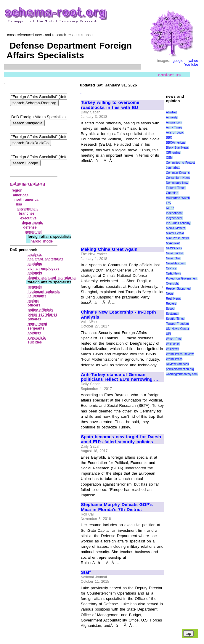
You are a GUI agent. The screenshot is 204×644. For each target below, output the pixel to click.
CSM (169, 158)
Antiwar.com (174, 122)
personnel (33, 232)
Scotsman (173, 314)
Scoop (170, 309)
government (28, 209)
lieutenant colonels (44, 292)
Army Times (174, 127)
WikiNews (173, 349)
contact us (170, 74)
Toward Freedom (178, 324)
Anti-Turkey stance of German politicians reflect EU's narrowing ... (119, 377)
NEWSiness (174, 248)
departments (32, 223)
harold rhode (42, 241)
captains (35, 264)
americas (21, 195)
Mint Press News (178, 238)
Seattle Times (175, 319)
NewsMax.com (176, 263)
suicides (35, 342)
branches (27, 213)
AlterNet (171, 112)
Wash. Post (174, 339)
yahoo (193, 61)
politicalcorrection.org (180, 369)
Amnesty (172, 117)
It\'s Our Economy (178, 223)
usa (19, 204)
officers (34, 305)
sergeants (36, 328)
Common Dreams (178, 173)
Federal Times (176, 188)
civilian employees (44, 269)
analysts (35, 255)
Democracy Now (177, 183)
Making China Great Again (109, 249)
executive (29, 218)
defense (30, 227)
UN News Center (178, 329)
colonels (35, 273)
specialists (37, 338)
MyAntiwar (173, 243)
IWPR (170, 208)
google (178, 61)
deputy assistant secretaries (52, 278)
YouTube (191, 65)
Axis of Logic (175, 133)
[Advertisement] (122, 202)
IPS (168, 203)
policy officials (40, 310)
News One (173, 258)
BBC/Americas (176, 143)
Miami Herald (175, 233)
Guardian (172, 193)
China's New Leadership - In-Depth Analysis (118, 315)
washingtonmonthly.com (182, 374)
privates (34, 319)
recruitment (37, 324)
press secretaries (42, 314)
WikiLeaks (173, 344)
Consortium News (178, 178)
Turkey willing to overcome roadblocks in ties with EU (110, 105)
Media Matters (176, 228)
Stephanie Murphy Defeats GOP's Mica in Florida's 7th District (117, 507)
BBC (169, 138)
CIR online (173, 153)
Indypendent (174, 218)
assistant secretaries (45, 259)
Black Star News (178, 148)
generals (35, 287)
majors (33, 301)
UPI (169, 334)
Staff (86, 572)
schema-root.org (28, 183)
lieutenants (37, 296)
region (17, 190)
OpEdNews (174, 273)
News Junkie (175, 253)
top (188, 633)
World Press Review (180, 354)
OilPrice (171, 268)
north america (26, 200)
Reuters (171, 304)
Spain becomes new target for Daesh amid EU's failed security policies (121, 439)
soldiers (34, 333)
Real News (174, 299)
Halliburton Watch (178, 198)
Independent (174, 213)
